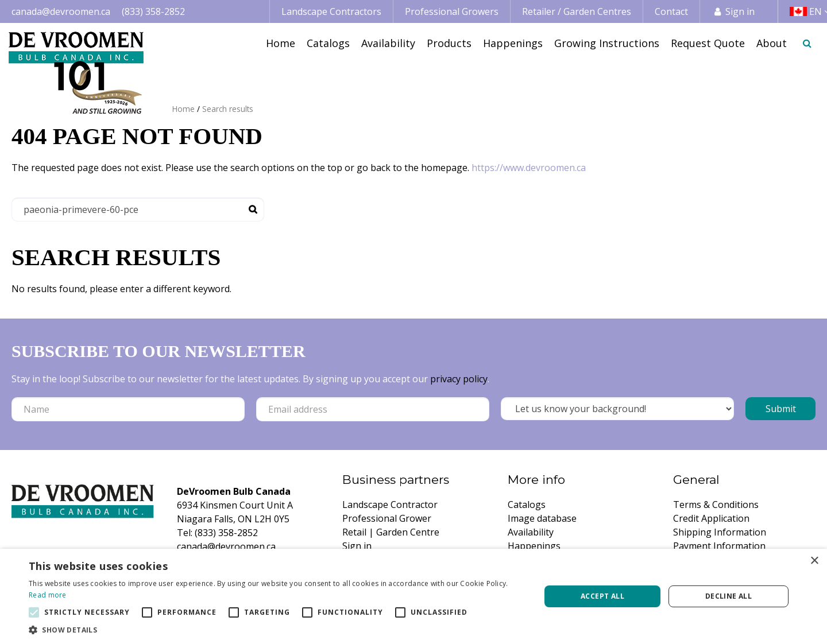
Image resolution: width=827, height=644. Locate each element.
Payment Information (719, 546)
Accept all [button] (602, 596)
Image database (542, 518)
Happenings (534, 546)
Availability (531, 532)
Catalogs (527, 505)
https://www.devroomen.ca (529, 168)
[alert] (413, 596)
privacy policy (459, 379)
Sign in (740, 11)
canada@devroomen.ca (61, 11)
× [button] (814, 561)
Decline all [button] (729, 596)
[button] (277, 630)
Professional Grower (387, 518)
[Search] (138, 210)
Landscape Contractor (390, 505)
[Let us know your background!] (617, 409)
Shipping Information (720, 532)
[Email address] (373, 409)
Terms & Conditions (716, 505)
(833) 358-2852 (153, 11)
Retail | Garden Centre (391, 532)
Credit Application (711, 518)
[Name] (128, 409)
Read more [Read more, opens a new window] (48, 595)
